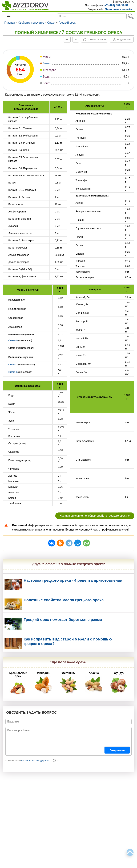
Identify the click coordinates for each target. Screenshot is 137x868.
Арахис (94, 683)
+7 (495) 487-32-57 (116, 5)
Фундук (119, 683)
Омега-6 (13, 372)
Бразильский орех (18, 684)
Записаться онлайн (119, 9)
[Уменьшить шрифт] (76, 40)
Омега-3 (13, 365)
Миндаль (43, 683)
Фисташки (68, 683)
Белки (47, 63)
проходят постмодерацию (36, 760)
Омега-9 (13, 340)
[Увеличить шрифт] (67, 40)
